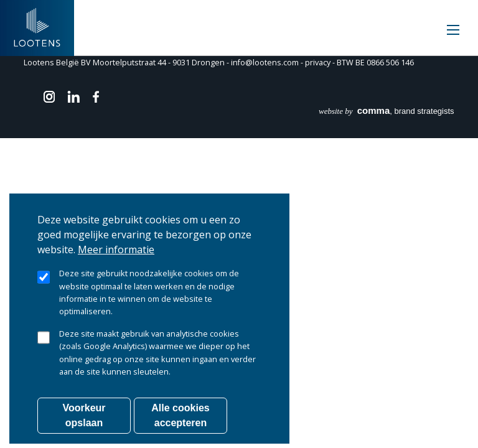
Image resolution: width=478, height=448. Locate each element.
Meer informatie (116, 266)
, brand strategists (387, 111)
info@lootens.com (265, 63)
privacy (318, 63)
